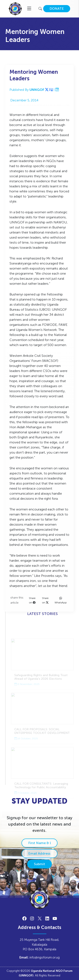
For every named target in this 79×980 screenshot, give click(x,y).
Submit (39, 864)
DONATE (57, 9)
